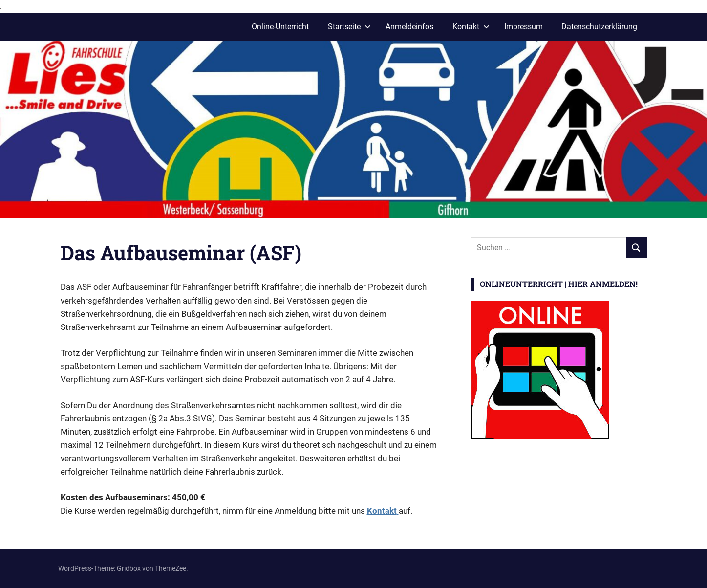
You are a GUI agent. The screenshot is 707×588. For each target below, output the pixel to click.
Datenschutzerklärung (599, 27)
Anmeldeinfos (409, 27)
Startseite (349, 27)
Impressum (524, 27)
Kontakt (471, 27)
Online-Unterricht (280, 27)
